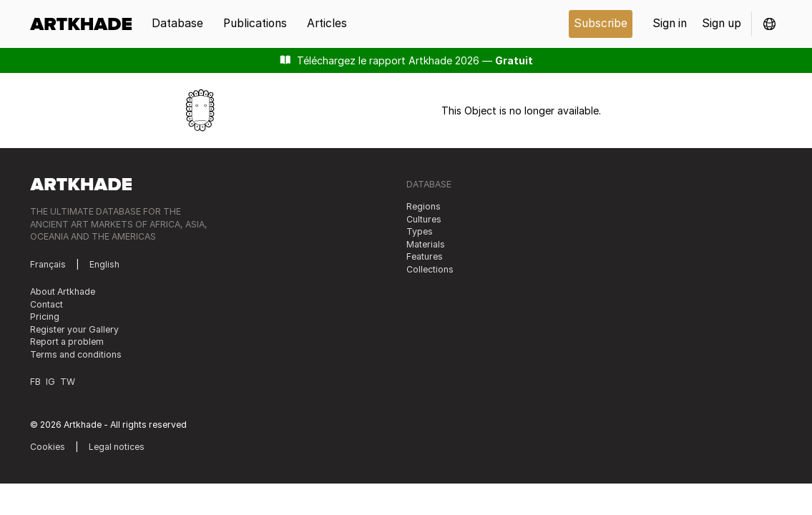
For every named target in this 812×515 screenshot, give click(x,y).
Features (425, 256)
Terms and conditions (76, 354)
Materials (426, 244)
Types (420, 231)
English (104, 264)
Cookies (48, 447)
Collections (430, 269)
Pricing (45, 317)
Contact (47, 304)
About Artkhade (63, 291)
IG (50, 382)
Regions (424, 206)
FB (35, 382)
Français (48, 264)
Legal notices (117, 447)
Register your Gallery (74, 329)
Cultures (424, 219)
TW (68, 382)
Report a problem (67, 342)
